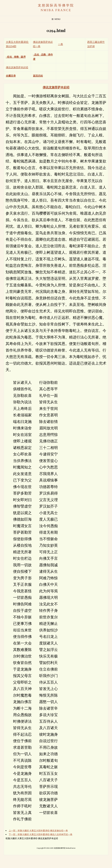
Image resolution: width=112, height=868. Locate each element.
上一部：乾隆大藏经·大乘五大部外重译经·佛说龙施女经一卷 (38, 831)
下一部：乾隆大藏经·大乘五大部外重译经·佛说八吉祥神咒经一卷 (41, 834)
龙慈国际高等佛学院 (56, 5)
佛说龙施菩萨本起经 (17, 67)
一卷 (61, 44)
